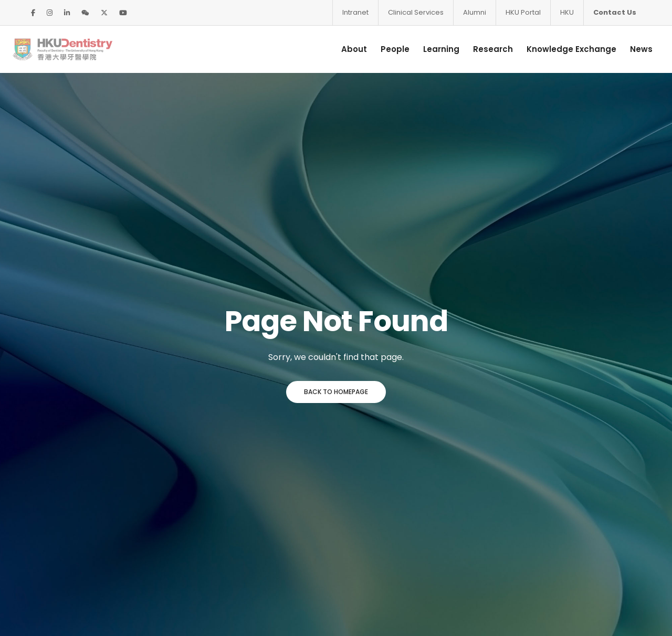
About (340, 49)
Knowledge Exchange (558, 49)
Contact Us (615, 12)
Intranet (355, 12)
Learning (428, 49)
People (381, 49)
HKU (567, 12)
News (628, 49)
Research (479, 49)
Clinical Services (416, 12)
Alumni (475, 12)
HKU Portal (523, 12)
